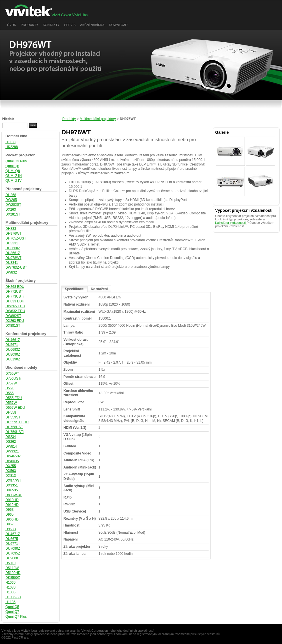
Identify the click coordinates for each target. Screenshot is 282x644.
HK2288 (12, 147)
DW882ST (13, 316)
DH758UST (14, 427)
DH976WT (13, 234)
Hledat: (8, 119)
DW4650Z (13, 456)
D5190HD (13, 573)
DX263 (11, 210)
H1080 (10, 587)
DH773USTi (15, 296)
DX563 (11, 471)
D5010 (10, 563)
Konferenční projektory (26, 334)
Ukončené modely (21, 367)
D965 (10, 515)
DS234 (11, 437)
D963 (10, 510)
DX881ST (13, 326)
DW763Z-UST (16, 268)
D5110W (12, 568)
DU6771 (12, 544)
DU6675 (12, 539)
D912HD (12, 505)
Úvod (12, 25)
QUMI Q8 (13, 171)
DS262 (11, 442)
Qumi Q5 (12, 607)
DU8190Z (13, 359)
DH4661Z (13, 340)
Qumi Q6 (12, 166)
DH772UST (14, 292)
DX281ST (13, 214)
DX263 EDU (15, 321)
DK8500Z (13, 578)
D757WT (12, 383)
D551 (10, 388)
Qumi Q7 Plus (16, 617)
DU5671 (12, 345)
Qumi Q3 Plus (16, 161)
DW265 (11, 200)
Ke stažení (99, 289)
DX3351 (12, 485)
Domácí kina (16, 136)
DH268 (11, 195)
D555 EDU (14, 398)
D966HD (12, 519)
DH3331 (12, 243)
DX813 (11, 476)
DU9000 (12, 558)
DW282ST (13, 205)
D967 (10, 524)
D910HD (12, 500)
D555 (10, 393)
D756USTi (13, 378)
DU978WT (13, 258)
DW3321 (12, 451)
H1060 (10, 583)
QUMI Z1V (14, 181)
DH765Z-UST (16, 238)
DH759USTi (15, 432)
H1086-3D (13, 597)
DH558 (11, 412)
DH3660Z (13, 248)
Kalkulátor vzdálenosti (231, 223)
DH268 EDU (15, 287)
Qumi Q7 (12, 612)
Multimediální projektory (27, 223)
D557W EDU (15, 408)
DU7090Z (13, 549)
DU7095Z (13, 553)
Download (118, 25)
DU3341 (12, 263)
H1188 (10, 142)
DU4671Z (13, 534)
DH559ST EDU (17, 422)
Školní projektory (21, 281)
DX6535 (12, 490)
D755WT (12, 374)
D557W (11, 403)
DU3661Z (13, 253)
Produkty (30, 25)
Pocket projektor (20, 155)
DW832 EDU (15, 311)
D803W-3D (14, 495)
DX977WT (13, 480)
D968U (11, 529)
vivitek (50, 11)
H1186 (10, 602)
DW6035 (12, 461)
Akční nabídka (92, 25)
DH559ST (13, 417)
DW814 (11, 446)
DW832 (11, 272)
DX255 (11, 466)
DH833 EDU (15, 301)
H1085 (10, 592)
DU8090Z (13, 354)
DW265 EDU (15, 306)
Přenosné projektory (23, 189)
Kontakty (51, 25)
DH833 (11, 229)
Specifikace (74, 289)
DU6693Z (13, 350)
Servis (70, 25)
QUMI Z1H (14, 176)
